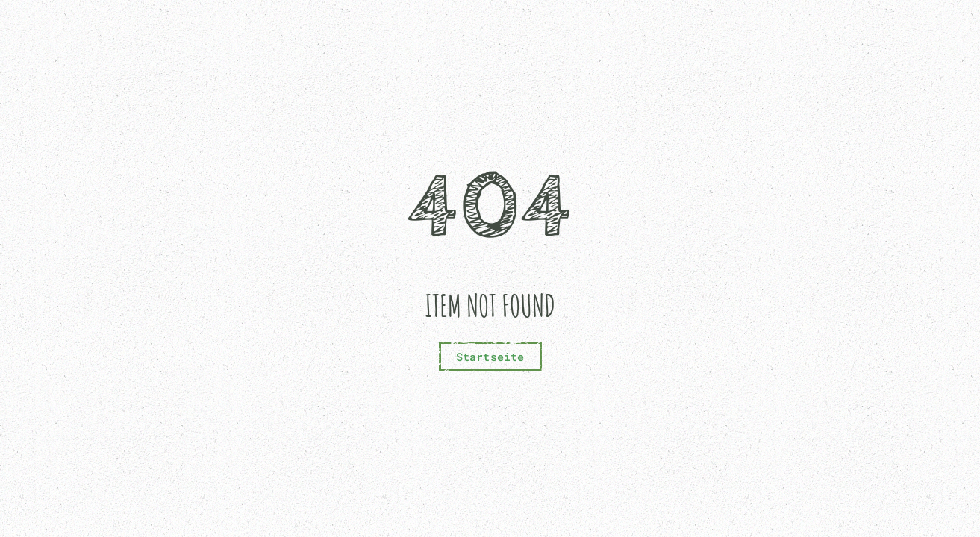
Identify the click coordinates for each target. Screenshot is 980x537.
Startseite (490, 357)
